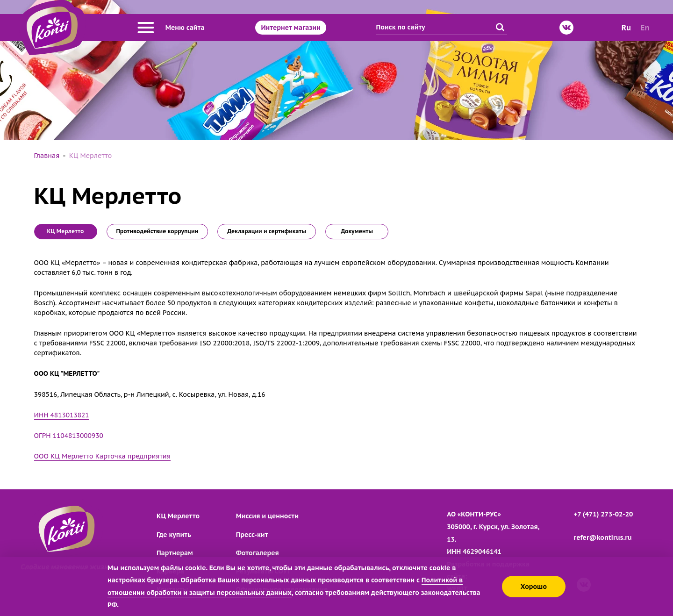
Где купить (174, 535)
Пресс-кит (252, 535)
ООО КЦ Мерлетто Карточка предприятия (102, 456)
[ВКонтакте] (566, 28)
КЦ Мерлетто (178, 516)
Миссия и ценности (267, 516)
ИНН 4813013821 (62, 415)
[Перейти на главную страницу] (52, 28)
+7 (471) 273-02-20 (604, 514)
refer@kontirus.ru (603, 537)
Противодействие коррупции (158, 231)
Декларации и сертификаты (267, 231)
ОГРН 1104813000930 (69, 436)
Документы (357, 231)
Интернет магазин (290, 28)
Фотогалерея (258, 553)
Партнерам (175, 553)
